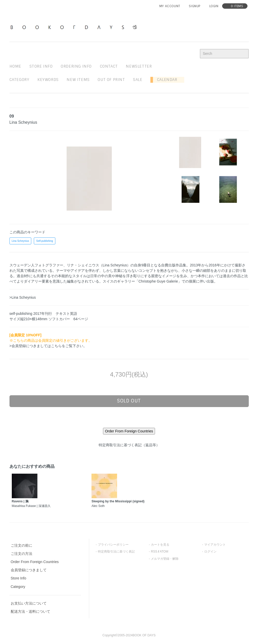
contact (109, 66)
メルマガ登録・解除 (165, 559)
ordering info (76, 66)
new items (78, 80)
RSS (154, 552)
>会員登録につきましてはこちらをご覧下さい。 (48, 346)
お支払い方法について (29, 603)
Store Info (19, 578)
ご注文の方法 (22, 554)
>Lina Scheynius (23, 297)
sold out (129, 401)
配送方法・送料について (30, 611)
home (15, 66)
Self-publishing (45, 241)
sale (138, 80)
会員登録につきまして (29, 570)
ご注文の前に (22, 545)
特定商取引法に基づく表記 (116, 552)
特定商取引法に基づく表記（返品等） (129, 445)
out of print (111, 80)
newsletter (139, 66)
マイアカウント (215, 545)
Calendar (165, 80)
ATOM (164, 552)
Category (19, 80)
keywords (48, 80)
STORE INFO (41, 66)
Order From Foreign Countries (35, 562)
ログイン (210, 552)
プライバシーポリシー (113, 545)
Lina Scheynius (20, 241)
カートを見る (160, 545)
